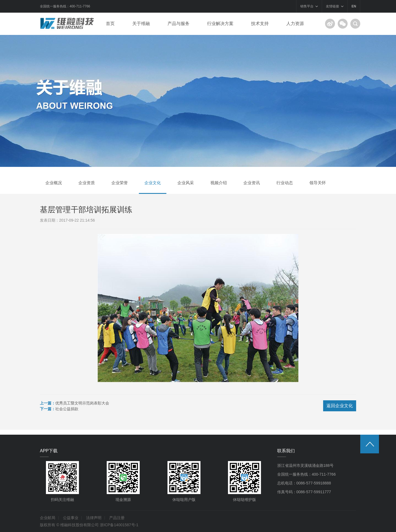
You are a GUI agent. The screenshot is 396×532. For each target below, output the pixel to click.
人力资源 (295, 24)
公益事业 (71, 518)
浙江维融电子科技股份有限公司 (69, 24)
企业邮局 (48, 518)
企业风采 (186, 183)
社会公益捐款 (67, 409)
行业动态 (285, 183)
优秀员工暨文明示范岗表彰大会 (82, 403)
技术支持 (260, 24)
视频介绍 (219, 183)
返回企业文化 (340, 406)
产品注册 (117, 518)
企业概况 (54, 183)
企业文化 (153, 183)
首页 (110, 24)
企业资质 (87, 183)
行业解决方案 (220, 24)
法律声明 (94, 518)
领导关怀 (318, 183)
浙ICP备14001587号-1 (119, 525)
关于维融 (141, 24)
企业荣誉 (120, 183)
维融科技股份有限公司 (79, 525)
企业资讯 (252, 183)
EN (354, 6)
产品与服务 (178, 24)
